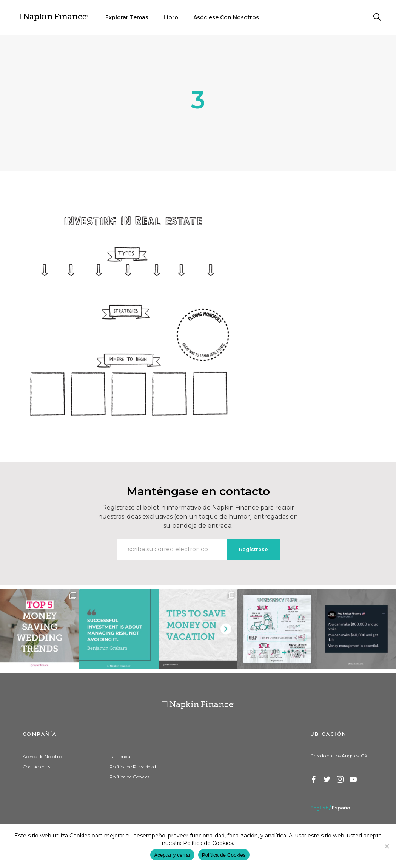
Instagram (341, 780)
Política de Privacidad (133, 767)
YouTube (354, 780)
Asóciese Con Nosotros (226, 17)
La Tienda (120, 756)
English (319, 808)
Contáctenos (36, 767)
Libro (171, 17)
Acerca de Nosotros (43, 756)
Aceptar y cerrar (172, 855)
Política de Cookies (129, 777)
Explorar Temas (127, 17)
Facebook (314, 780)
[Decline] (387, 846)
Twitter (327, 780)
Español (342, 808)
